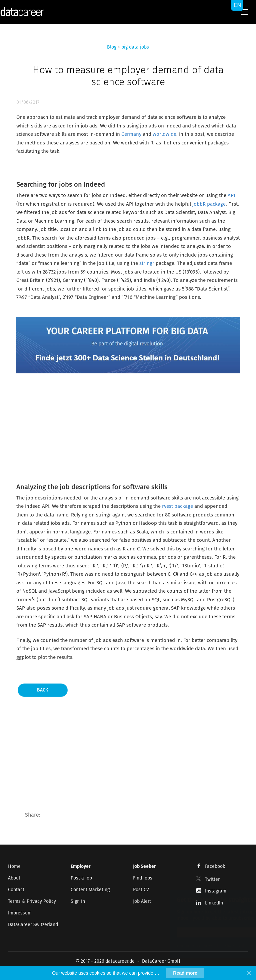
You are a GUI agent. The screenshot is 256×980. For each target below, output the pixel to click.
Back (43, 690)
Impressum (20, 913)
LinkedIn (214, 903)
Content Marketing (90, 890)
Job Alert (142, 901)
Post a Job (81, 878)
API (231, 195)
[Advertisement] (128, 427)
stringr (147, 263)
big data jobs (135, 47)
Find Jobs (143, 878)
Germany (131, 134)
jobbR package (209, 204)
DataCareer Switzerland (33, 925)
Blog (112, 47)
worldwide (164, 134)
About (14, 878)
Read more (185, 973)
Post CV (141, 890)
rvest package (178, 506)
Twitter (212, 879)
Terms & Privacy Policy (32, 901)
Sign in (78, 901)
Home (14, 866)
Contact (16, 890)
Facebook (215, 866)
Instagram (216, 891)
